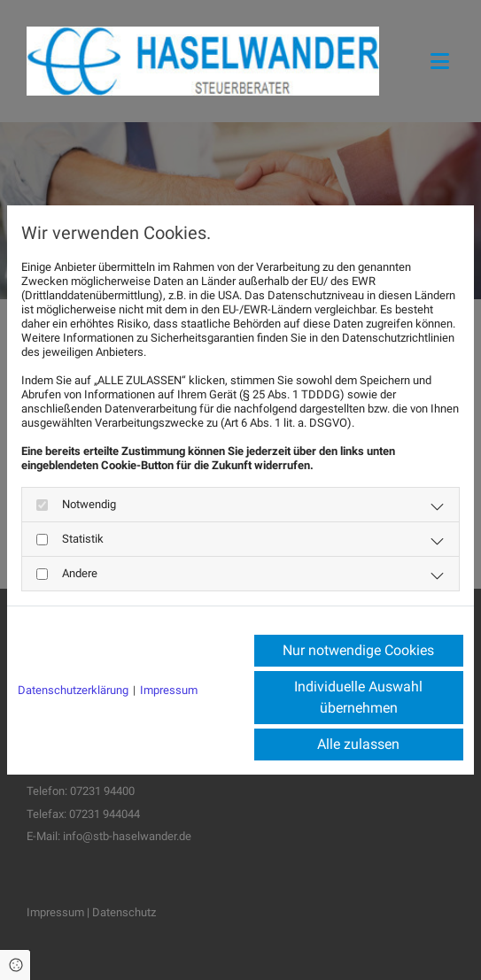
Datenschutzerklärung (73, 690)
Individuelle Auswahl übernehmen (358, 697)
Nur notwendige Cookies (358, 650)
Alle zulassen (358, 744)
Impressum (169, 690)
